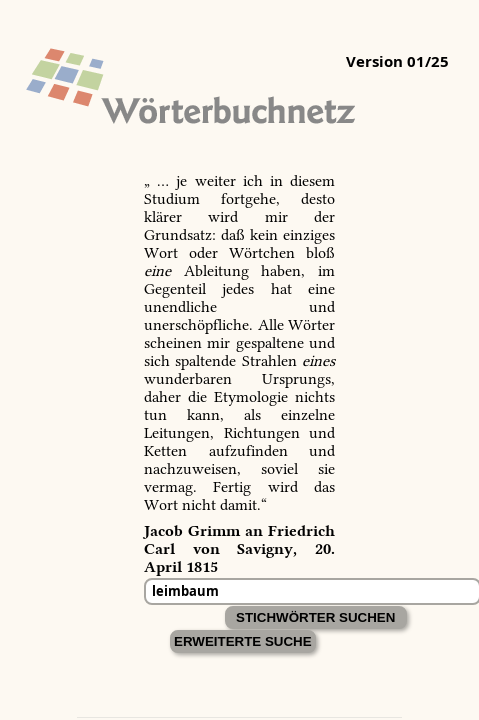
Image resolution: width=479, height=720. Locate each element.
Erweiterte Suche (243, 641)
